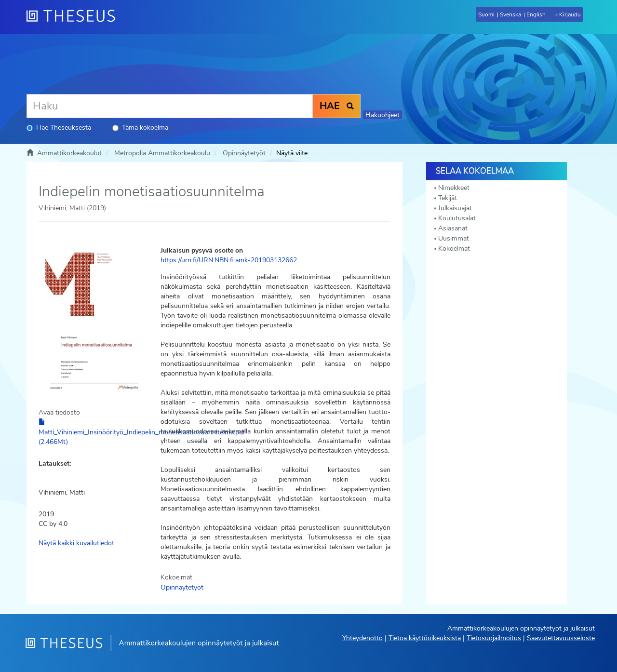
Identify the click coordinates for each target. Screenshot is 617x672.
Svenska (510, 14)
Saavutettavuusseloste (561, 638)
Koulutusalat (457, 218)
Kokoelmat (454, 249)
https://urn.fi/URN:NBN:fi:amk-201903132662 (229, 260)
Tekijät (448, 198)
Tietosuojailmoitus (494, 638)
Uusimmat (454, 238)
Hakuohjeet (382, 115)
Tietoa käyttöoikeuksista (425, 638)
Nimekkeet (454, 188)
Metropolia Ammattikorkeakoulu (162, 153)
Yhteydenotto (362, 638)
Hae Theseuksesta (59, 128)
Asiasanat (453, 228)
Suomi (486, 14)
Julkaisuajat (455, 208)
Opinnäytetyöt (244, 153)
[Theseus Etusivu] (75, 17)
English (536, 14)
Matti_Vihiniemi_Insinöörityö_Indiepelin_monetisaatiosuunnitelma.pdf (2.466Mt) (142, 432)
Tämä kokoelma (140, 128)
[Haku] (170, 106)
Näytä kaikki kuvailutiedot (76, 543)
